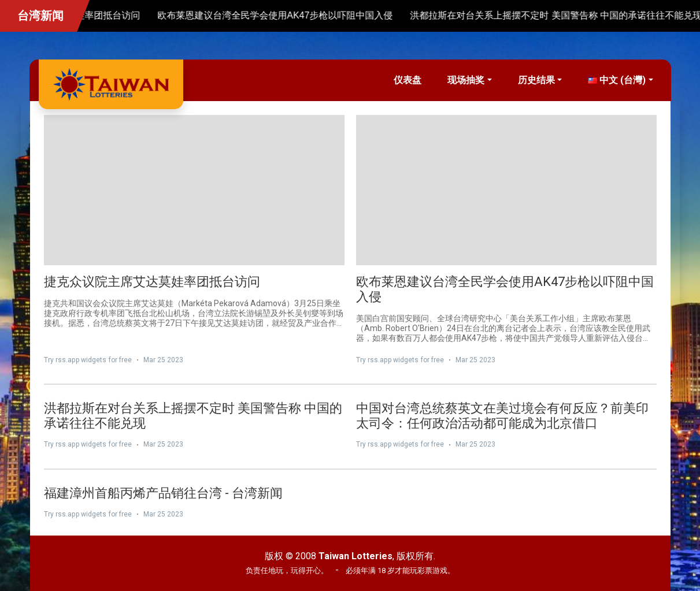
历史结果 (536, 80)
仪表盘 (408, 80)
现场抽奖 (466, 80)
